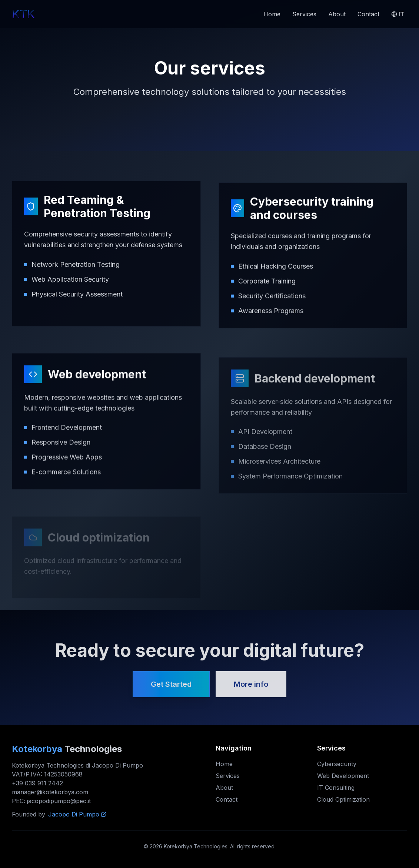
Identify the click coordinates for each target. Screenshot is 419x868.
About (337, 14)
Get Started (171, 687)
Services (304, 14)
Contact (368, 14)
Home (272, 14)
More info (251, 687)
